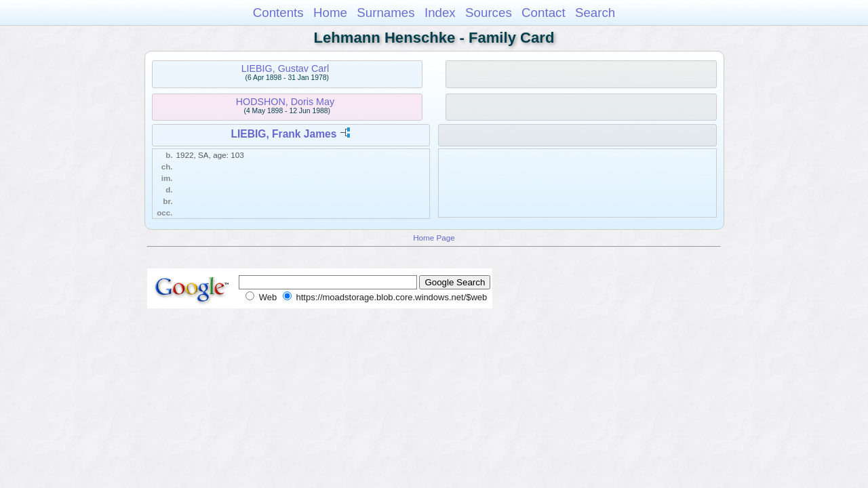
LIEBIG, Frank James (283, 134)
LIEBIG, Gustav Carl (285, 68)
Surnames (386, 13)
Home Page (434, 238)
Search (595, 13)
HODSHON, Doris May (285, 102)
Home (330, 13)
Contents (278, 13)
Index (440, 13)
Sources (489, 13)
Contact (544, 13)
